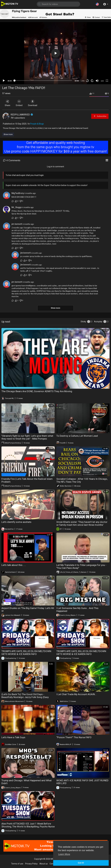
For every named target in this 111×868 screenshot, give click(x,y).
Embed (19, 103)
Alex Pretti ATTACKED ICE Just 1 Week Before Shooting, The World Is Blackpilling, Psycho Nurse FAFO (28, 827)
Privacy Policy (31, 864)
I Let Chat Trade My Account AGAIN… (76, 694)
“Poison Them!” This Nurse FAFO (74, 737)
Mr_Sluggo (17, 207)
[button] (97, 4)
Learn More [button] (64, 854)
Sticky (83, 322)
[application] (55, 53)
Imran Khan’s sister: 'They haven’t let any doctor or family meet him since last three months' (82, 523)
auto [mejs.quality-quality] (102, 81)
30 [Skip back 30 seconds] (87, 81)
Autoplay (98, 322)
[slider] (43, 81)
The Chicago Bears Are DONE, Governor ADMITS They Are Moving (37, 391)
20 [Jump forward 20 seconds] (92, 81)
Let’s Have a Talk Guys (13, 737)
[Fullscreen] (107, 81)
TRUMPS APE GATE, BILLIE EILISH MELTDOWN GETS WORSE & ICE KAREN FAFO (26, 653)
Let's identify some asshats (16, 522)
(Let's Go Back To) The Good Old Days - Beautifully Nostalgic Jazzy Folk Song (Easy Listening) (25, 697)
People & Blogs (37, 124)
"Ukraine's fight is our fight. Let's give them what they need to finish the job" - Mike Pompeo (27, 437)
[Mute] (97, 81)
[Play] (4, 81)
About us (44, 864)
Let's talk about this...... (14, 565)
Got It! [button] (81, 863)
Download (33, 103)
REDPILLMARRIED (22, 115)
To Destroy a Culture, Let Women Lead (77, 436)
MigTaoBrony (18, 193)
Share (8, 103)
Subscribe (100, 116)
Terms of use (17, 864)
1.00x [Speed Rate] (83, 81)
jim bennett (17, 224)
